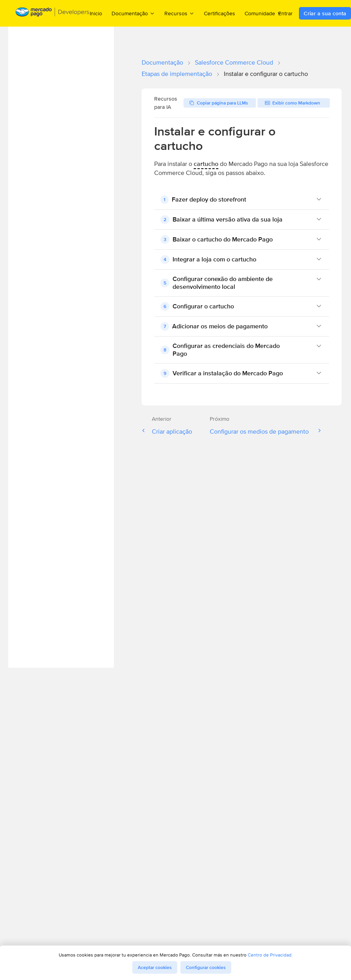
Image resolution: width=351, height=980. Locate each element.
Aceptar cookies (155, 967)
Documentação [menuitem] (133, 13)
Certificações (220, 13)
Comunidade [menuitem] (263, 13)
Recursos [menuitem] (179, 13)
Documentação (162, 62)
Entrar (285, 13)
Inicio (96, 13)
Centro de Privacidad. (270, 955)
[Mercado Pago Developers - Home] (53, 14)
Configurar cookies (206, 967)
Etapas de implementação (177, 74)
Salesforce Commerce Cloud (234, 62)
